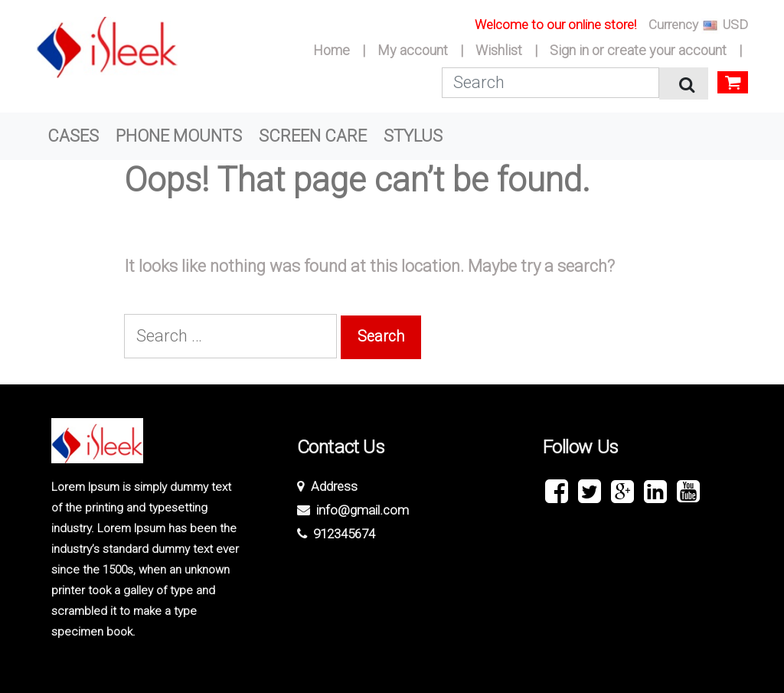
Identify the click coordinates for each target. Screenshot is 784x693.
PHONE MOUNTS (179, 136)
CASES (73, 136)
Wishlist (499, 50)
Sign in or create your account (638, 50)
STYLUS (413, 136)
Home (332, 50)
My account (413, 50)
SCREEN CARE (313, 136)
